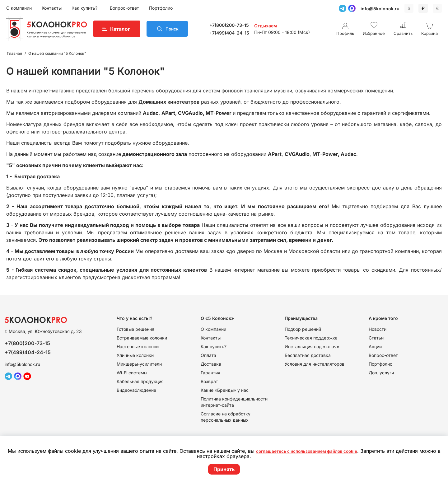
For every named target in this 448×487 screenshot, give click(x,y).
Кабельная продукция (140, 381)
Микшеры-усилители (139, 364)
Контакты (52, 8)
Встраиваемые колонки (142, 338)
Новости (378, 329)
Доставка (211, 364)
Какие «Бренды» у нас (225, 390)
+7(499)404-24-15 (232, 33)
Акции (375, 347)
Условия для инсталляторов (315, 364)
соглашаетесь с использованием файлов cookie (318, 451)
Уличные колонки (135, 355)
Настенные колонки (138, 347)
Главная (14, 53)
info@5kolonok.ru (380, 9)
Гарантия (210, 373)
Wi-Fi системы (132, 373)
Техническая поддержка (311, 338)
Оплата (208, 355)
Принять (224, 469)
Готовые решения (135, 329)
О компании (19, 8)
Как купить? (85, 8)
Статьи (376, 338)
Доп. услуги (381, 373)
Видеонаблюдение (136, 390)
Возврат (209, 381)
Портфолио (161, 8)
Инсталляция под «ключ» (312, 347)
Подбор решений (303, 329)
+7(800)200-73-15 (232, 25)
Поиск (175, 29)
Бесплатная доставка (308, 355)
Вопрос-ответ (124, 8)
